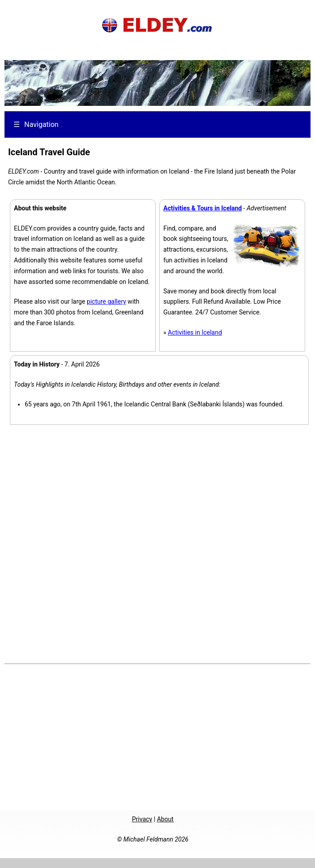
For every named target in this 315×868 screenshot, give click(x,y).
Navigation (36, 124)
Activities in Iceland (195, 332)
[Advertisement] (156, 736)
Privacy (142, 819)
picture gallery (106, 301)
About (165, 819)
